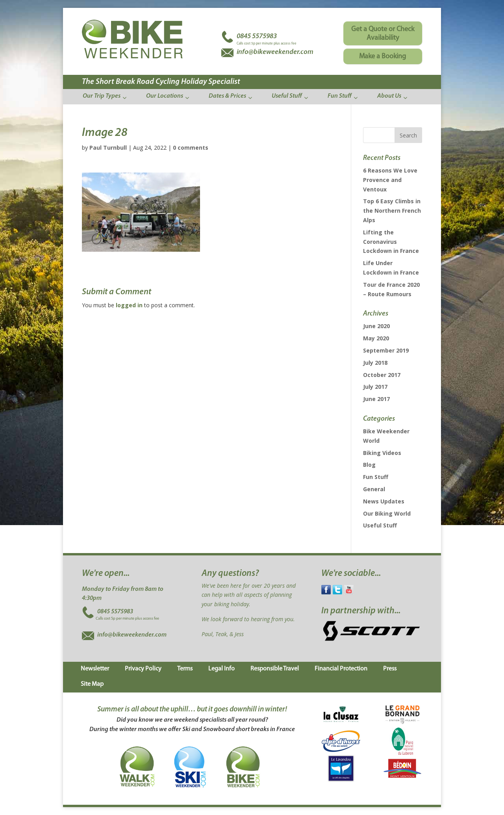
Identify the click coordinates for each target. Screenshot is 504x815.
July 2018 (375, 363)
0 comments (191, 148)
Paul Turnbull (108, 148)
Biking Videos (382, 453)
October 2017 (382, 375)
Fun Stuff (376, 477)
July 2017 (375, 387)
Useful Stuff (380, 525)
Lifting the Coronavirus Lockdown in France (391, 242)
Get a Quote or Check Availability (383, 34)
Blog (369, 465)
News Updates (384, 501)
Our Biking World (387, 513)
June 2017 (376, 399)
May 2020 (376, 338)
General (374, 489)
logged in (129, 305)
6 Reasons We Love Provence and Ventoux (390, 180)
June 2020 (376, 326)
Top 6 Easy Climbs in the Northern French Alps (392, 211)
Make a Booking (383, 57)
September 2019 (386, 350)
